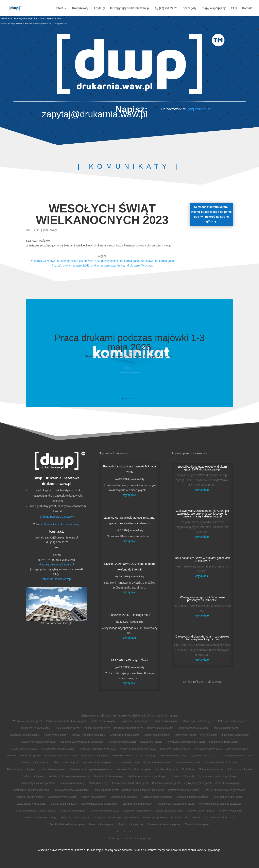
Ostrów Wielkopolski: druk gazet (38, 742)
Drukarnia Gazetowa (43, 261)
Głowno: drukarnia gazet (30, 797)
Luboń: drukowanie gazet (169, 811)
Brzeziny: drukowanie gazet (137, 804)
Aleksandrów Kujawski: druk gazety (176, 804)
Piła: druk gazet (209, 735)
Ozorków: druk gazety (183, 776)
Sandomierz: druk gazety (95, 756)
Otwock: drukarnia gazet (24, 749)
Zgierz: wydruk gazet (237, 749)
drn (131, 838)
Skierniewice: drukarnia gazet (193, 728)
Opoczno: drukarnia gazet (238, 756)
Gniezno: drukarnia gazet (122, 742)
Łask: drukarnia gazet (127, 762)
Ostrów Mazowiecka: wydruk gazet (100, 804)
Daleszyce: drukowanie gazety (164, 824)
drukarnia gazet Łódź (76, 266)
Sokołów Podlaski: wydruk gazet (67, 824)
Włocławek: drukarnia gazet (25, 735)
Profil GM (197, 682)
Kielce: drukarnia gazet (104, 721)
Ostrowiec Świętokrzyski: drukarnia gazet (82, 742)
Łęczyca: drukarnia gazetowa (193, 797)
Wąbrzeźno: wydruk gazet (62, 797)
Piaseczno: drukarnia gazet (36, 728)
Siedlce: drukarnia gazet (157, 735)
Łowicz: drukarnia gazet (52, 769)
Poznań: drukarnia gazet (97, 728)
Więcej (129, 368)
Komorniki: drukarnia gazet (75, 818)
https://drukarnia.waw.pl (57, 579)
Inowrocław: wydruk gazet (235, 735)
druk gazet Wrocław (140, 266)
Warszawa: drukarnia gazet (27, 721)
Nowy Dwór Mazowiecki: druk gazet (186, 742)
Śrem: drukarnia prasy (227, 783)
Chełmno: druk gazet (33, 776)
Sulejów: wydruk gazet (231, 811)
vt (138, 838)
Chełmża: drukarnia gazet (166, 783)
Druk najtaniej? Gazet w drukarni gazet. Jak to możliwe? (202, 559)
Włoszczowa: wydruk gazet (31, 804)
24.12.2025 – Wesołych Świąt (129, 660)
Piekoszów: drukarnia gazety (41, 818)
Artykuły (99, 8)
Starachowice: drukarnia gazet (57, 749)
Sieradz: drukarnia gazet (174, 756)
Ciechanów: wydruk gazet (208, 749)
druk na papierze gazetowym (75, 261)
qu (135, 838)
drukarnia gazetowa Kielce (107, 266)
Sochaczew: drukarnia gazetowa (31, 790)
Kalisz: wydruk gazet (55, 735)
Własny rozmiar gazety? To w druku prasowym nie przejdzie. (202, 599)
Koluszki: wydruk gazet (240, 769)
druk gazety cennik (107, 261)
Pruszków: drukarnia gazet (128, 728)
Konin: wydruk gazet (185, 735)
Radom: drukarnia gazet (160, 728)
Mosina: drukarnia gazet (63, 804)
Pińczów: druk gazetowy (93, 797)
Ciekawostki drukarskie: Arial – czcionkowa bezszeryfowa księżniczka (202, 638)
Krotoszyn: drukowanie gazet (184, 790)
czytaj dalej (129, 495)
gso (145, 838)
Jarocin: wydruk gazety (72, 783)
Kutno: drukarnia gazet (188, 762)
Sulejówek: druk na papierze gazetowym (134, 756)
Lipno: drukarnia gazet (106, 790)
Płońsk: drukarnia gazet (73, 811)
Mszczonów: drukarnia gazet (198, 721)
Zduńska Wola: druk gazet (21, 769)
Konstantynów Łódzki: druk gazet (130, 783)
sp (149, 838)
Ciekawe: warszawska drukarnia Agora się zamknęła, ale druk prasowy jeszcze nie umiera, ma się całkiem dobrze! (202, 514)
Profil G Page (213, 682)
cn (124, 838)
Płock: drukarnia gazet (67, 728)
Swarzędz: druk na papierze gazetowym (91, 769)
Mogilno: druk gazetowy (131, 824)
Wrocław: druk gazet (167, 769)
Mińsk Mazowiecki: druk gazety (24, 756)
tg (118, 838)
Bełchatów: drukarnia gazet (175, 749)
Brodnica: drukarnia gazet (157, 762)
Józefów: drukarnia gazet (201, 811)
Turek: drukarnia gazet (197, 824)
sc (127, 838)
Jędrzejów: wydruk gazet (198, 783)
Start (59, 8)
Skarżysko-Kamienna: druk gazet (138, 749)
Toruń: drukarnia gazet (226, 728)
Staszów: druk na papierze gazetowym (143, 790)
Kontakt (247, 8)
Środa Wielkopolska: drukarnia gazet (36, 811)
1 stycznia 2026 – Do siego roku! (129, 615)
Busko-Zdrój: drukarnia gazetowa (38, 783)
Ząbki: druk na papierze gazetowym (147, 776)
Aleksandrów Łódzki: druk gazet (134, 769)
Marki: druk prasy (98, 783)
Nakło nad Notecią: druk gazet (221, 762)
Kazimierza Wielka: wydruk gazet (189, 818)
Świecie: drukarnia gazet (35, 762)
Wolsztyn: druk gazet (222, 818)
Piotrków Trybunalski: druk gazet (88, 735)
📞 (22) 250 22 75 (166, 8)
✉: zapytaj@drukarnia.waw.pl (130, 8)
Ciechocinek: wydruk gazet (104, 811)
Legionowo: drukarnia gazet (136, 721)
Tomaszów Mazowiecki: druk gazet (97, 749)
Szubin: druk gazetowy (154, 818)
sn (121, 838)
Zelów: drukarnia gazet (101, 824)
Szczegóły (190, 8)
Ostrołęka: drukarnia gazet (232, 721)
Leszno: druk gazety (151, 742)
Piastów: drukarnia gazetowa (157, 797)
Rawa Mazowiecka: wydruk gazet (71, 790)
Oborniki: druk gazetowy (124, 797)
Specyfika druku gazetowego (62, 524)
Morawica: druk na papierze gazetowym (221, 804)
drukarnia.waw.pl (57, 484)
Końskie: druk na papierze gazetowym (69, 776)
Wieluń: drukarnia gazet (66, 762)
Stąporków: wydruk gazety (137, 811)
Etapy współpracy (214, 8)
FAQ (234, 8)
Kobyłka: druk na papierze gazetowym (225, 790)
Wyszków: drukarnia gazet (97, 762)
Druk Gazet (188, 769)
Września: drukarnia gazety (109, 776)
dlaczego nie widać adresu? (57, 564)
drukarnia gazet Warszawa (137, 261)
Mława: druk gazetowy (211, 769)
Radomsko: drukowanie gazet (61, 756)
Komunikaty (80, 8)
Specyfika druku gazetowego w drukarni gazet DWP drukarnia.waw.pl (202, 468)
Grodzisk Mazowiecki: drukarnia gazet (67, 721)
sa (141, 838)
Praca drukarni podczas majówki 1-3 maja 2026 (129, 342)
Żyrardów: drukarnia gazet (205, 756)
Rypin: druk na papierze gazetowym (218, 776)
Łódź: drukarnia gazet (167, 721)
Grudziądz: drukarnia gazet (124, 735)
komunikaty (50, 230)
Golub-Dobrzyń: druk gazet (227, 797)
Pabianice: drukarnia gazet (224, 742)
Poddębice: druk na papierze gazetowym (116, 818)
